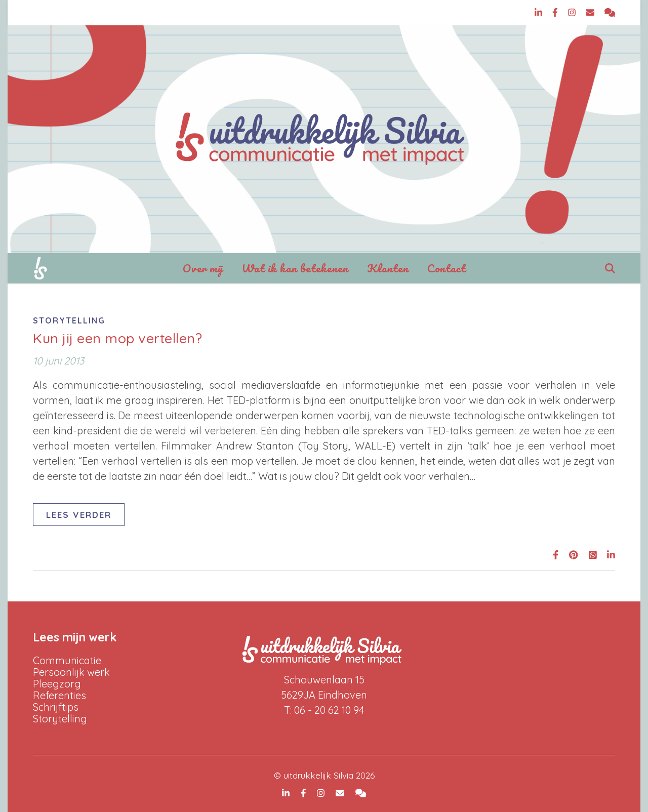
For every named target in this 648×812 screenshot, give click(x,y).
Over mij (203, 268)
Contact (447, 268)
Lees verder (79, 515)
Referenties (59, 695)
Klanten (388, 268)
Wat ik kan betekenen (295, 268)
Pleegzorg (57, 684)
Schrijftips (56, 707)
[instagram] (573, 12)
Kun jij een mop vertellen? (117, 338)
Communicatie (67, 660)
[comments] (610, 12)
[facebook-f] (556, 12)
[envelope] (591, 12)
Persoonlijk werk (71, 672)
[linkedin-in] (540, 12)
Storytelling (69, 320)
